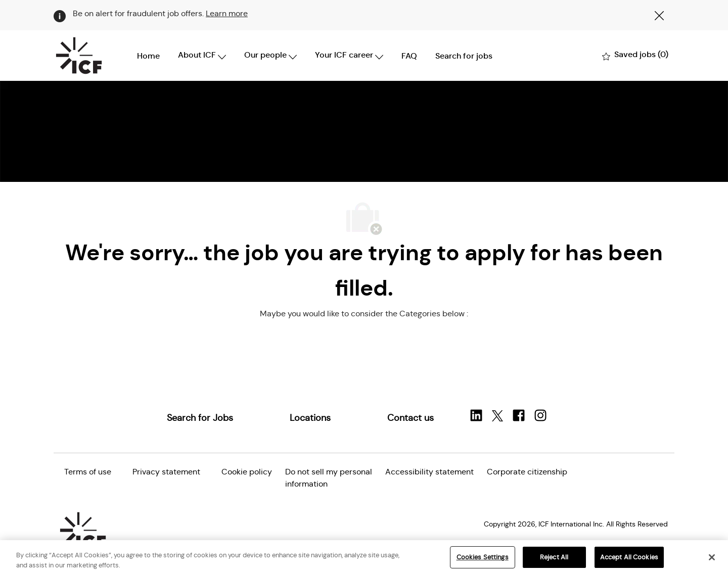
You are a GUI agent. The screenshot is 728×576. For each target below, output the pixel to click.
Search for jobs (464, 56)
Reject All (554, 557)
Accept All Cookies (629, 557)
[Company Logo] (79, 56)
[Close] (712, 557)
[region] (364, 558)
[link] (200, 418)
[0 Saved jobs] (635, 55)
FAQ (409, 56)
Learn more (227, 13)
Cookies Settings (483, 557)
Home (148, 56)
